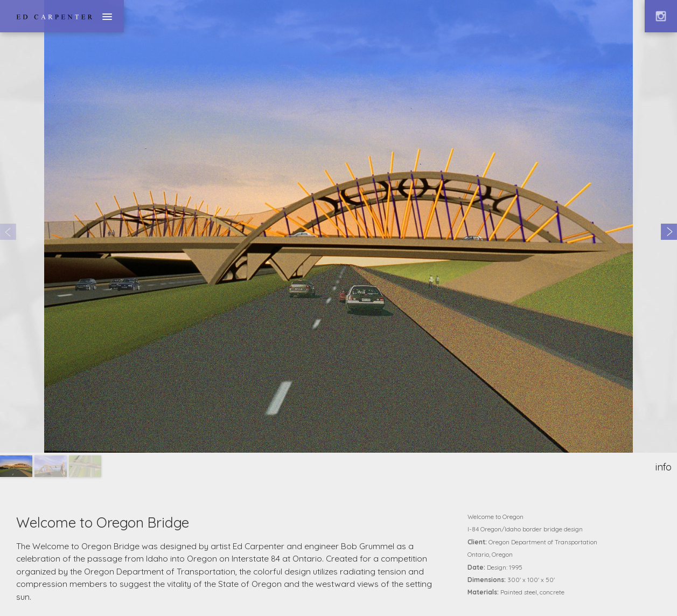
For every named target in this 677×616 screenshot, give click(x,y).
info (664, 467)
